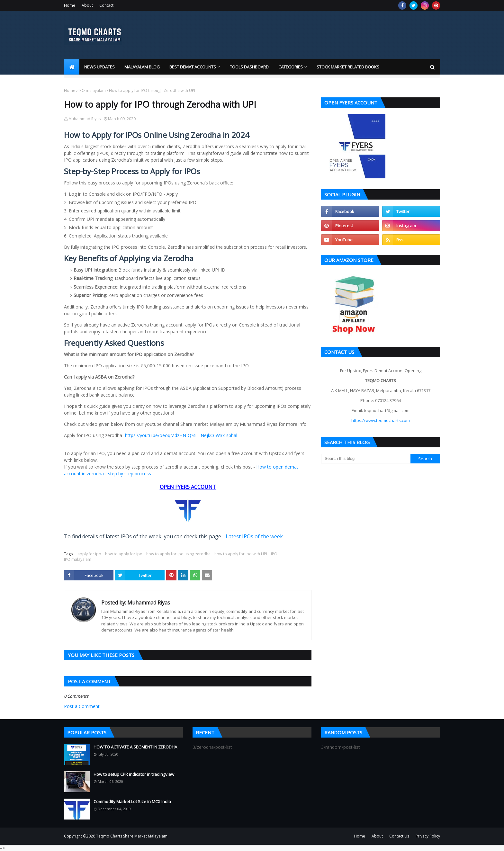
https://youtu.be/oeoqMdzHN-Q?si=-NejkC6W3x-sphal (181, 435)
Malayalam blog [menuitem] (142, 67)
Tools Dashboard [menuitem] (249, 67)
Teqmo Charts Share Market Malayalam (132, 836)
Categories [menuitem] (291, 67)
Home (70, 5)
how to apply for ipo (124, 554)
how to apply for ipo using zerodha (178, 554)
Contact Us (399, 836)
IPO (274, 554)
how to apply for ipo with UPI (241, 554)
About (87, 5)
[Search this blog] (366, 459)
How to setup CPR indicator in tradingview (134, 774)
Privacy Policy (428, 836)
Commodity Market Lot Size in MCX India (132, 802)
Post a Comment (82, 706)
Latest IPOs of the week (254, 536)
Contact (106, 5)
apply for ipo (89, 554)
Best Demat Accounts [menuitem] (193, 67)
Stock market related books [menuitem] (348, 67)
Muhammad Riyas (85, 119)
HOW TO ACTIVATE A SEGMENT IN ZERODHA (135, 747)
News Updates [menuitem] (99, 67)
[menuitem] (72, 67)
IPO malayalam (92, 90)
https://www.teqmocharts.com (381, 420)
